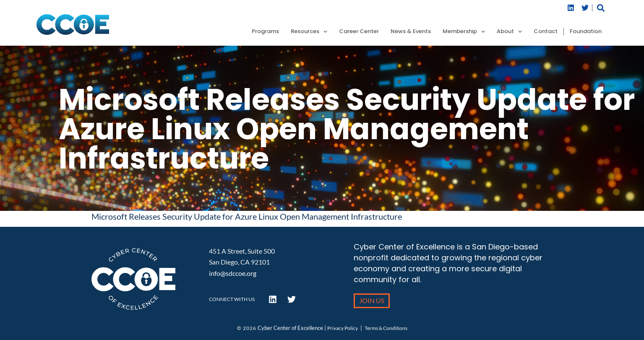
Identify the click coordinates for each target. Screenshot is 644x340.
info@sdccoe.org (233, 273)
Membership (464, 32)
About (509, 32)
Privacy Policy (343, 328)
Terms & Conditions (386, 328)
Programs (265, 32)
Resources (309, 32)
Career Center (359, 32)
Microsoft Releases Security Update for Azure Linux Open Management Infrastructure (247, 216)
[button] (601, 8)
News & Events (411, 32)
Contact (546, 32)
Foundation (586, 32)
